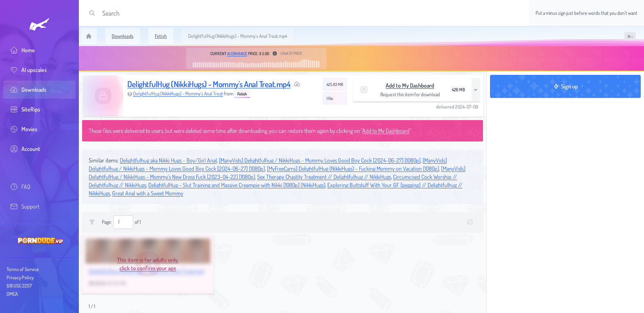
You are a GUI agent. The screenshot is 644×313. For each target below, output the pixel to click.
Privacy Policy (20, 277)
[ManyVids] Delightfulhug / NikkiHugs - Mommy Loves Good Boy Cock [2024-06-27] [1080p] (320, 160)
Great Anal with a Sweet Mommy (148, 193)
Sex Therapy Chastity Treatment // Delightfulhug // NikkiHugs (324, 177)
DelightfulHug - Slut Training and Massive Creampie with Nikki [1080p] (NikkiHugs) (237, 185)
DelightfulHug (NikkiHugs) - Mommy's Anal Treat (178, 94)
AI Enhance (237, 53)
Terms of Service (23, 269)
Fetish (242, 94)
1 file (330, 98)
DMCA (12, 294)
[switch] (630, 36)
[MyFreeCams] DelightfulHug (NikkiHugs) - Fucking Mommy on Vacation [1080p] (353, 168)
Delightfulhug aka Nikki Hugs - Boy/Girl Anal (168, 160)
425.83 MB (335, 84)
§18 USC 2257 (19, 286)
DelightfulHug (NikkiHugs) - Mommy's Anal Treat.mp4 (209, 84)
